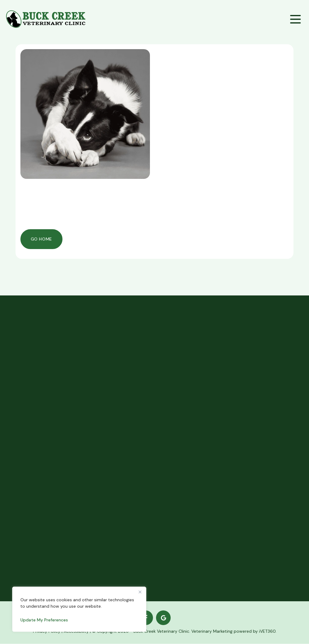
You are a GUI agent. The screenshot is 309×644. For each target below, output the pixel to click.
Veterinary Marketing (212, 631)
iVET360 (267, 631)
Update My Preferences (44, 620)
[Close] (140, 592)
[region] (79, 609)
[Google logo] (163, 618)
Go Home (41, 239)
